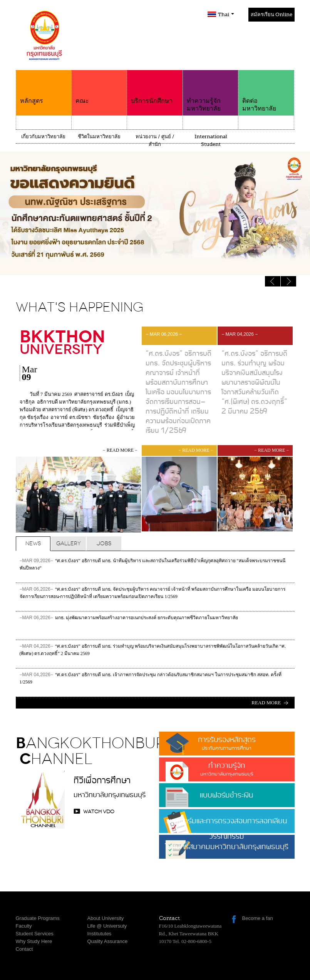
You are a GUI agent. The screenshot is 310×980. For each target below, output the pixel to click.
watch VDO (99, 812)
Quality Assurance (108, 941)
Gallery (69, 544)
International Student (211, 140)
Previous (288, 281)
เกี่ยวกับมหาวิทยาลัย (43, 137)
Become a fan (258, 918)
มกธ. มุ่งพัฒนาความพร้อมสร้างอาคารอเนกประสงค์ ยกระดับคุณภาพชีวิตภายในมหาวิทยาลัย (129, 621)
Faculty (24, 926)
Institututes (100, 934)
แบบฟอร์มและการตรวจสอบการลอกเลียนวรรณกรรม (227, 824)
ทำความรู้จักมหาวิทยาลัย (210, 91)
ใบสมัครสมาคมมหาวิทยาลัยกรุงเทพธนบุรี (227, 850)
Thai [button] (226, 14)
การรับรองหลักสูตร (227, 743)
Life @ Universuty (107, 926)
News (33, 544)
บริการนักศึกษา (155, 87)
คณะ (99, 87)
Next (273, 281)
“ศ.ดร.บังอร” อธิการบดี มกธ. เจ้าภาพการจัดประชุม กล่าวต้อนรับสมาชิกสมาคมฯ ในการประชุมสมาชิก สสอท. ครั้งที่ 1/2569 (151, 678)
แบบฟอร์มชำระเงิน (227, 795)
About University (106, 918)
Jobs (104, 544)
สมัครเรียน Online (271, 14)
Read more (266, 703)
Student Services (35, 934)
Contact (24, 949)
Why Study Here (34, 941)
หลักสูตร (44, 87)
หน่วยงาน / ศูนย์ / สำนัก (155, 140)
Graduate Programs (38, 918)
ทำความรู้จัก (227, 769)
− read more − (120, 450)
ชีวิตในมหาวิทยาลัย (99, 137)
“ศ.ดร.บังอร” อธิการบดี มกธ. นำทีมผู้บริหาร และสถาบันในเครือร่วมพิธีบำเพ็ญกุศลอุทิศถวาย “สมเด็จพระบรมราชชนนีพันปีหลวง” (152, 564)
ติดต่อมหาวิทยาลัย (266, 91)
